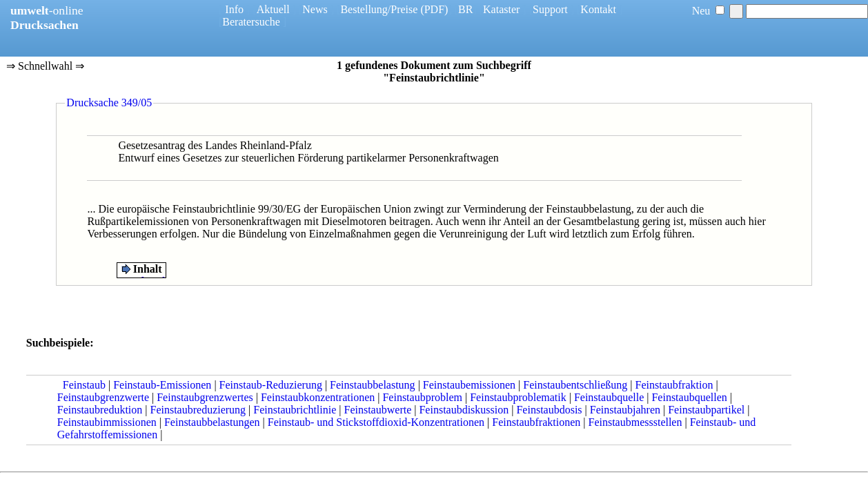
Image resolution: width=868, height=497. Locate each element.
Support (550, 9)
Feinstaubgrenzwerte (103, 397)
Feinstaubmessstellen (635, 422)
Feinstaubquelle (609, 397)
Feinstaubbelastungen (212, 422)
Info (234, 9)
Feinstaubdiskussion (464, 410)
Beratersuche (251, 22)
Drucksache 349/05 (109, 103)
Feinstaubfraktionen (536, 422)
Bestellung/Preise (379, 9)
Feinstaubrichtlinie (295, 410)
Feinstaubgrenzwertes (205, 397)
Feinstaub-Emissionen (162, 385)
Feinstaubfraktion (674, 385)
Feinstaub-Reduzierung (271, 385)
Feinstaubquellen (689, 397)
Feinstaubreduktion (100, 410)
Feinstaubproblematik (518, 397)
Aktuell (273, 9)
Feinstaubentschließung (575, 385)
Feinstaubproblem (422, 397)
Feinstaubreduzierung (198, 410)
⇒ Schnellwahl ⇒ (45, 67)
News (315, 9)
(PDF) (434, 9)
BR (465, 9)
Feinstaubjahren (625, 410)
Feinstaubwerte (378, 410)
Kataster (501, 9)
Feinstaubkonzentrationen (318, 397)
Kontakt (598, 9)
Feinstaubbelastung (373, 385)
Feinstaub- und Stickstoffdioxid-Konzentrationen (376, 422)
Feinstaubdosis (549, 410)
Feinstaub (84, 385)
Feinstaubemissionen (469, 385)
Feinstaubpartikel (706, 410)
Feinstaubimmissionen (107, 422)
